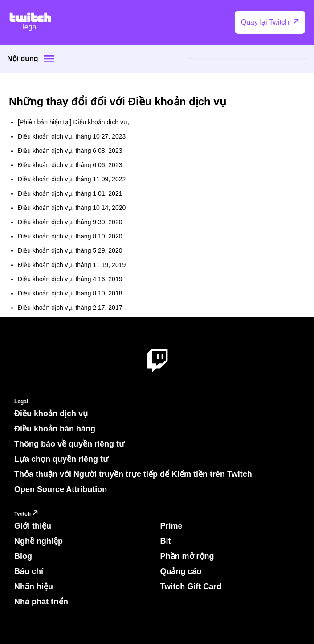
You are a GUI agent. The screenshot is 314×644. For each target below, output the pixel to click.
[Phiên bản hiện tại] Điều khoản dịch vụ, (73, 122)
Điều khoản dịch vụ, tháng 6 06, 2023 (70, 165)
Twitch (27, 514)
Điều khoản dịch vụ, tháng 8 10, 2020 (70, 236)
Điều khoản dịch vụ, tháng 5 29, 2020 (70, 250)
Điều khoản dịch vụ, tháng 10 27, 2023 (72, 136)
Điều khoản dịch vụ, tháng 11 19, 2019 (72, 265)
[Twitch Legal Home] (30, 22)
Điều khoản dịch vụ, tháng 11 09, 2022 (72, 179)
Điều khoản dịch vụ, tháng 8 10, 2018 (70, 293)
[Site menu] (49, 59)
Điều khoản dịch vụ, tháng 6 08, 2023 (70, 151)
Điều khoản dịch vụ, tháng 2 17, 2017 (70, 308)
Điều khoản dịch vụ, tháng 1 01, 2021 (70, 193)
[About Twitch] (157, 361)
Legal (21, 402)
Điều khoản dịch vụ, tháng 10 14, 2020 (72, 208)
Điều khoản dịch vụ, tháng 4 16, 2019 (70, 279)
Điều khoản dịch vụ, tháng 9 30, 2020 (70, 222)
